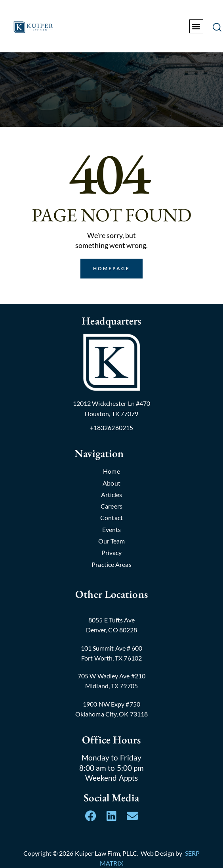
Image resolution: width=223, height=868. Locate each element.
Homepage (112, 268)
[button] (196, 26)
